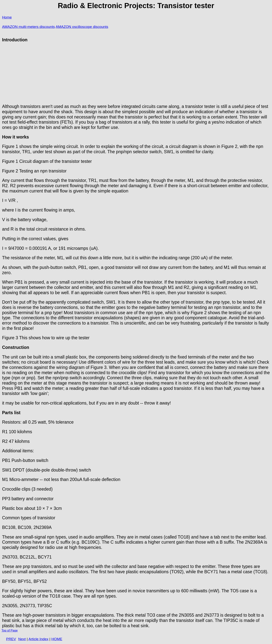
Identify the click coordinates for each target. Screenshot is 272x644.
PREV (11, 639)
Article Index (39, 639)
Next (22, 639)
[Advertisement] (136, 73)
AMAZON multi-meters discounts (28, 27)
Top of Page (10, 631)
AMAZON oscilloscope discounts (82, 27)
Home (7, 17)
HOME (57, 639)
